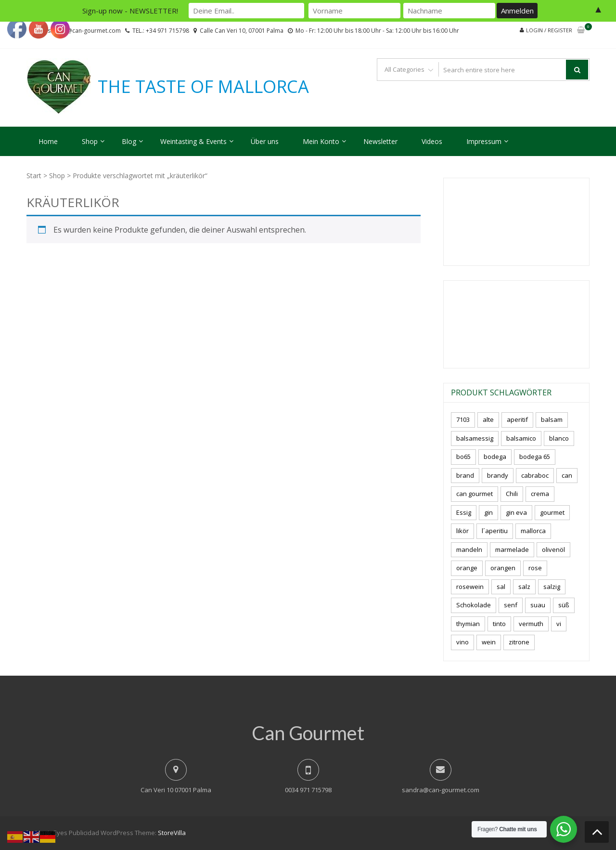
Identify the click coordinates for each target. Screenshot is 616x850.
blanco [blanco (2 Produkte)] (559, 438)
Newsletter (380, 141)
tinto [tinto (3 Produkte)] (499, 624)
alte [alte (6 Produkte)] (488, 419)
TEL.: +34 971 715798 (161, 31)
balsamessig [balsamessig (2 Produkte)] (475, 438)
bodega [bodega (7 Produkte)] (495, 457)
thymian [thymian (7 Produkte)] (468, 624)
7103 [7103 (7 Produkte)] (463, 419)
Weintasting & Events (193, 141)
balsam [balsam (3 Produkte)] (552, 419)
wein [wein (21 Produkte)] (489, 642)
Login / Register (549, 30)
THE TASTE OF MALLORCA (203, 87)
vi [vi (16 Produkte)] (559, 624)
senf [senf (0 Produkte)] (511, 605)
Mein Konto (321, 141)
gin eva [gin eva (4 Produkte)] (516, 512)
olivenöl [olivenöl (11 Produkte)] (553, 549)
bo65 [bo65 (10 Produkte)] (463, 457)
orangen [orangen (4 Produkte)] (503, 568)
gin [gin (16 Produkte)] (488, 512)
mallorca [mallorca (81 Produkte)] (533, 531)
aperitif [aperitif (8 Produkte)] (517, 419)
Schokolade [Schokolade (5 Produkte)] (474, 605)
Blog (129, 141)
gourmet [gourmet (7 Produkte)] (552, 512)
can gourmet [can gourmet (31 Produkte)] (475, 494)
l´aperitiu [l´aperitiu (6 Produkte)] (495, 531)
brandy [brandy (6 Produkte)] (498, 475)
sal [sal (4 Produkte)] (501, 587)
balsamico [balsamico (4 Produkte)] (521, 438)
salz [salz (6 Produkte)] (524, 587)
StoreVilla (172, 833)
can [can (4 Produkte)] (567, 475)
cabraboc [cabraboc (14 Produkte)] (535, 475)
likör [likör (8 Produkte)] (462, 531)
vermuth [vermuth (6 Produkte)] (531, 624)
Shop (90, 141)
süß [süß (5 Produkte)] (564, 605)
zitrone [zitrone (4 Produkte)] (519, 642)
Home (48, 141)
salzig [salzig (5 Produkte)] (552, 587)
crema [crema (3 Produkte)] (540, 494)
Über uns (265, 141)
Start (34, 176)
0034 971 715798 (308, 790)
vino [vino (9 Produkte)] (462, 642)
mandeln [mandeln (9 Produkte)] (469, 549)
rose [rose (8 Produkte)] (535, 568)
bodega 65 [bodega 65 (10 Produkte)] (535, 457)
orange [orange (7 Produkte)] (467, 568)
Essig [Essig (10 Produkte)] (464, 512)
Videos (432, 141)
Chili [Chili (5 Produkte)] (512, 494)
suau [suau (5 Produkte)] (538, 605)
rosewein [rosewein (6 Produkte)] (470, 587)
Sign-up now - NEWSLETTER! (130, 11)
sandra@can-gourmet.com (441, 790)
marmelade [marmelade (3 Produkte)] (512, 549)
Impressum (484, 141)
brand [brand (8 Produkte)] (465, 475)
